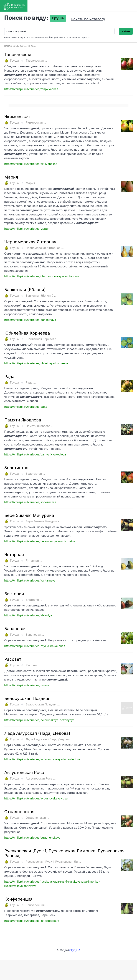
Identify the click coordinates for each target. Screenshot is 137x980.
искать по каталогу (88, 19)
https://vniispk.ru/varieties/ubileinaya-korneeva (36, 363)
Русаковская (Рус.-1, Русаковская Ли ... (53, 862)
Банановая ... (35, 635)
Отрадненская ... (37, 818)
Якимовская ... (36, 123)
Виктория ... (34, 600)
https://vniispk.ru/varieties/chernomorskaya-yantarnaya (42, 276)
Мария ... (32, 183)
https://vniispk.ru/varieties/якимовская (31, 164)
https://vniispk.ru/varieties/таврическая (31, 89)
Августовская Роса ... (41, 778)
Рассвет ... (33, 665)
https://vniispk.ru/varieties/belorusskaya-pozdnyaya (39, 720)
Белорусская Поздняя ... (43, 704)
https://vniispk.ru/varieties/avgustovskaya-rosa (36, 798)
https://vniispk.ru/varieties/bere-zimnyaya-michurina (40, 541)
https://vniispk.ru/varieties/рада (26, 407)
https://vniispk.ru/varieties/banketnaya (30, 320)
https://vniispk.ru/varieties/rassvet (27, 685)
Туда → (76, 950)
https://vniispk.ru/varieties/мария (27, 229)
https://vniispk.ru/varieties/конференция (32, 921)
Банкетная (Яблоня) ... (41, 296)
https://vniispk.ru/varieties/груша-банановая (35, 646)
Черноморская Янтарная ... (45, 248)
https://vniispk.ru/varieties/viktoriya (28, 615)
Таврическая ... (36, 61)
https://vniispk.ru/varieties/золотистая (30, 502)
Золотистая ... (35, 474)
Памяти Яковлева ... (40, 426)
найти (126, 31)
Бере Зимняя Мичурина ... (44, 521)
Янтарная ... (34, 561)
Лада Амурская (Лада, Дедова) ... (49, 739)
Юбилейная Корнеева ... (43, 339)
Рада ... (31, 382)
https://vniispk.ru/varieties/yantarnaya (30, 580)
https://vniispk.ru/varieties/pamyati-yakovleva (35, 454)
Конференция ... (37, 905)
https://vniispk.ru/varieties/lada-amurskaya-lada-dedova (42, 759)
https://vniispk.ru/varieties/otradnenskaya (32, 838)
